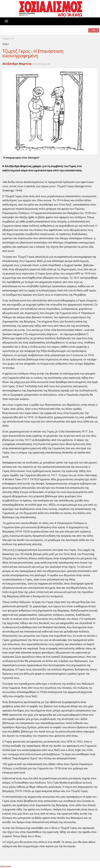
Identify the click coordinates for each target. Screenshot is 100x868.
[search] (43, 30)
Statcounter (6, 866)
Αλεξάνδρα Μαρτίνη (17, 64)
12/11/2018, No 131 (41, 64)
